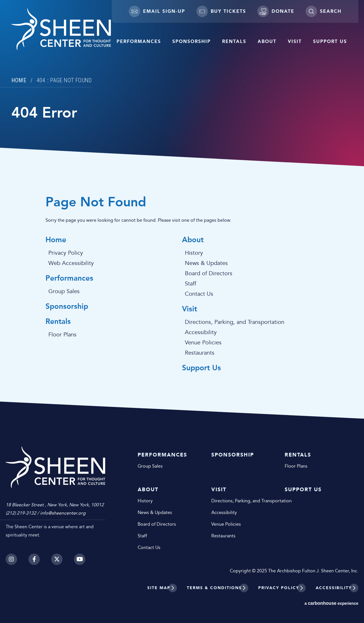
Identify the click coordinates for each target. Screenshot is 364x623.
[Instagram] (11, 559)
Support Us (330, 41)
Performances (139, 41)
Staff (191, 284)
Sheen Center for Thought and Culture (61, 29)
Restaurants (200, 353)
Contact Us (199, 294)
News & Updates (206, 263)
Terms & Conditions (214, 588)
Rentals (234, 41)
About (267, 41)
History (194, 253)
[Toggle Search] (323, 11)
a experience (331, 603)
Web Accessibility (71, 263)
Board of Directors (209, 274)
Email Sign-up (157, 11)
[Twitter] (57, 559)
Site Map (159, 588)
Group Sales (64, 291)
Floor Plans (62, 335)
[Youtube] (80, 559)
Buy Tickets (221, 11)
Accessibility (201, 332)
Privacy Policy (66, 253)
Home (19, 80)
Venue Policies (203, 343)
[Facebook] (34, 559)
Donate (276, 11)
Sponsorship (192, 41)
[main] (182, 209)
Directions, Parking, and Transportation (235, 322)
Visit (295, 41)
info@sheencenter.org (63, 513)
